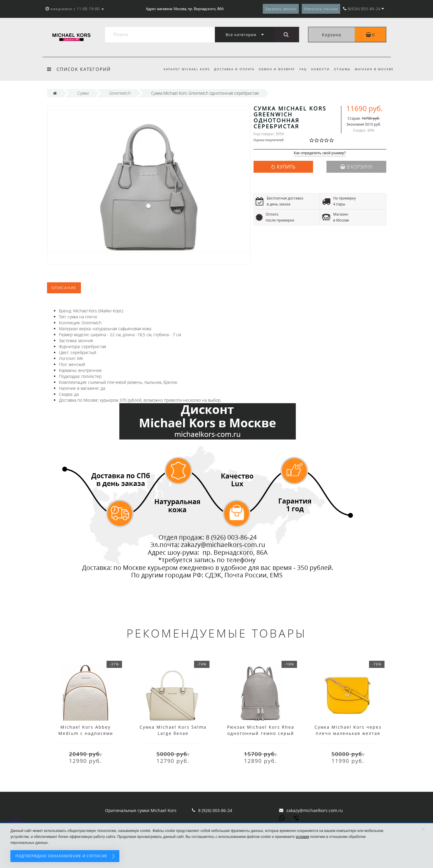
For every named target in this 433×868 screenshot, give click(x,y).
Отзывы (341, 69)
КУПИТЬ (286, 167)
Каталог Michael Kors (181, 69)
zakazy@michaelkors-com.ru (315, 810)
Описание (64, 288)
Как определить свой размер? (320, 153)
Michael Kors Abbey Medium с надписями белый (86, 733)
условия (303, 837)
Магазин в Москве (374, 69)
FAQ (300, 69)
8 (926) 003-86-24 (215, 810)
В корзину (356, 167)
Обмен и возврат (273, 69)
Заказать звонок (281, 9)
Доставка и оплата (229, 69)
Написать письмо (321, 9)
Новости (319, 69)
